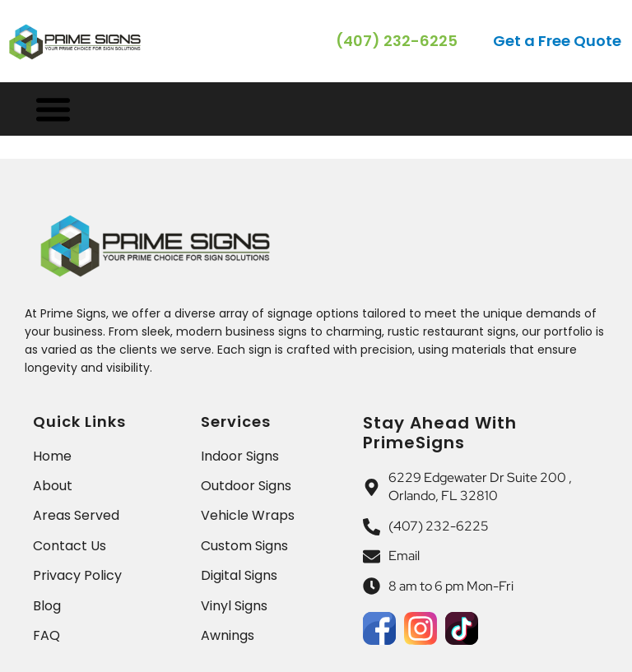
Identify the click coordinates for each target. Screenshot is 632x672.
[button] (558, 41)
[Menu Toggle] (53, 109)
